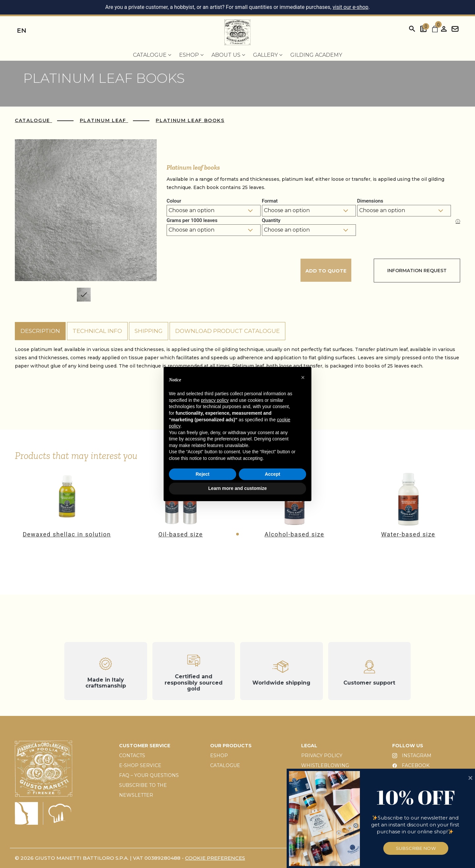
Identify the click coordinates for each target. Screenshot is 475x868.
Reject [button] (203, 474)
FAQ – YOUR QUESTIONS (149, 775)
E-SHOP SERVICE (140, 765)
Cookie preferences (215, 858)
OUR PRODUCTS (231, 746)
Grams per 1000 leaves (192, 220)
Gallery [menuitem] (268, 55)
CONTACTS (132, 755)
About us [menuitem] (228, 55)
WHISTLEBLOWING (325, 765)
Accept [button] (273, 474)
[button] (237, 534)
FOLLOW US (408, 746)
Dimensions (370, 201)
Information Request (417, 271)
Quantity (271, 220)
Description (40, 331)
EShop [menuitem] (191, 55)
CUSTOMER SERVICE (145, 746)
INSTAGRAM (412, 755)
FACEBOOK (411, 765)
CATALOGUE (225, 765)
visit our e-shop (350, 7)
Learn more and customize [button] (237, 488)
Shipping (149, 331)
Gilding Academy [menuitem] (316, 55)
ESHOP (219, 755)
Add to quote (326, 271)
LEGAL (309, 746)
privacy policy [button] (215, 400)
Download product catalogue (227, 331)
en (22, 31)
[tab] (40, 331)
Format (270, 201)
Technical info (97, 331)
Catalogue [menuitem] (152, 55)
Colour (174, 201)
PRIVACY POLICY (322, 755)
